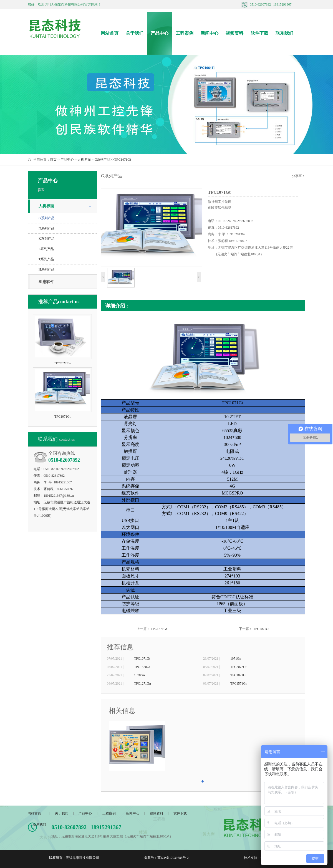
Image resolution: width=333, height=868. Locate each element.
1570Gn (139, 675)
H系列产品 (46, 269)
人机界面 (84, 160)
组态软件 (46, 282)
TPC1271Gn (159, 629)
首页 (53, 160)
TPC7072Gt (238, 667)
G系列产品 (103, 160)
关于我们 (135, 33)
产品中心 (160, 33)
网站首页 (110, 33)
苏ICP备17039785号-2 (173, 858)
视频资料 (234, 33)
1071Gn (236, 658)
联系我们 (284, 33)
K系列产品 (46, 239)
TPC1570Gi (142, 667)
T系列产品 (46, 259)
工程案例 (185, 33)
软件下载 (259, 33)
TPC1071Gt (142, 658)
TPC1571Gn (239, 683)
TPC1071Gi (261, 629)
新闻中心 (210, 33)
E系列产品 (46, 249)
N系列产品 (46, 228)
